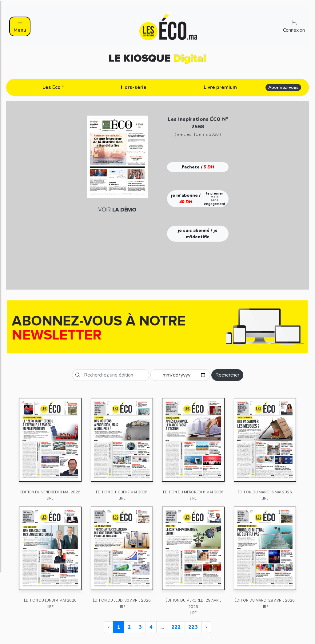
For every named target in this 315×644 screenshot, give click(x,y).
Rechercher (227, 375)
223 (193, 627)
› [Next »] (206, 627)
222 (176, 627)
